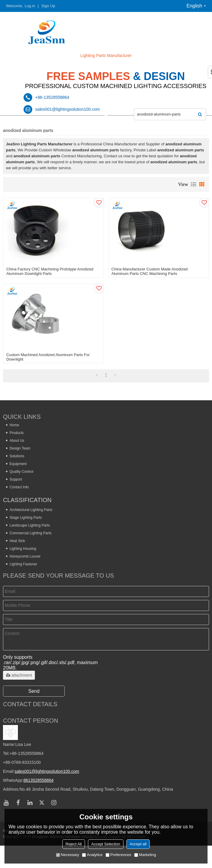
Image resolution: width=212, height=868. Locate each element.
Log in (30, 6)
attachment (19, 675)
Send (34, 691)
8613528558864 (38, 780)
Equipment (18, 464)
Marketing (145, 855)
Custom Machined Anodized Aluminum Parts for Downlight (48, 357)
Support (16, 479)
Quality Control (21, 472)
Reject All (74, 844)
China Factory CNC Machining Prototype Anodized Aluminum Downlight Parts (50, 271)
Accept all (138, 844)
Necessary (68, 855)
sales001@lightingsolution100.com (47, 771)
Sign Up (48, 6)
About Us (17, 441)
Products (17, 433)
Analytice (92, 855)
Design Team (20, 448)
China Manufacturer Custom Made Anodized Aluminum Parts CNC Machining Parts (150, 271)
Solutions (17, 456)
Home (14, 425)
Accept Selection (106, 844)
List (194, 184)
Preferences (118, 855)
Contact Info (19, 487)
